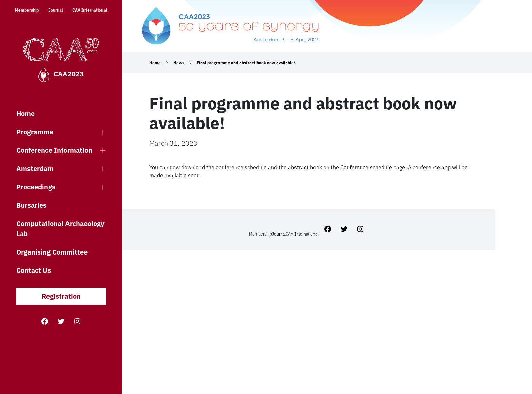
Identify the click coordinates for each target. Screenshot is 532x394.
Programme (35, 132)
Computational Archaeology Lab (60, 229)
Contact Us (34, 270)
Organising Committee (52, 252)
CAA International (90, 10)
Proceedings (36, 187)
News (179, 63)
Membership (27, 10)
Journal (56, 10)
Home (25, 114)
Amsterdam (35, 168)
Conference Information (54, 150)
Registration (61, 296)
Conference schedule (366, 167)
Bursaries (31, 205)
